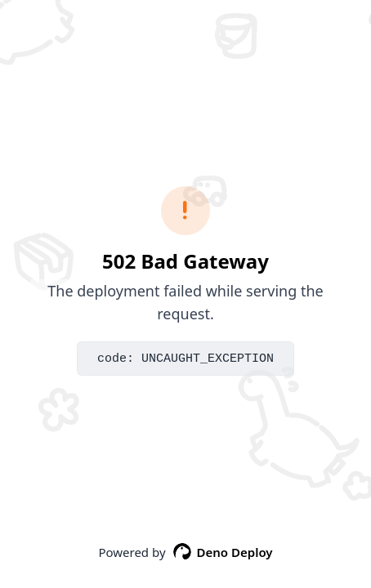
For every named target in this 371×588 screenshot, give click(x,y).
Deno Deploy (223, 552)
